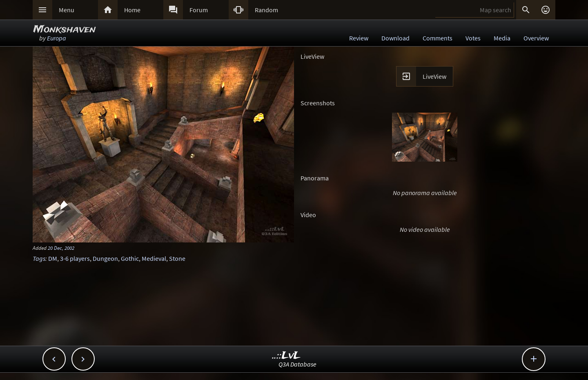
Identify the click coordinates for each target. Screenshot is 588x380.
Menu (67, 10)
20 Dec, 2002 (61, 248)
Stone (177, 258)
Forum (199, 10)
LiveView (434, 76)
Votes (473, 38)
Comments (438, 38)
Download (395, 38)
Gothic (130, 258)
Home (132, 10)
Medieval (154, 258)
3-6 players (75, 258)
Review (359, 38)
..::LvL (286, 356)
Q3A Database (297, 364)
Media (502, 38)
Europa (57, 38)
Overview (536, 38)
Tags (39, 258)
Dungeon (105, 258)
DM (53, 258)
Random (266, 10)
